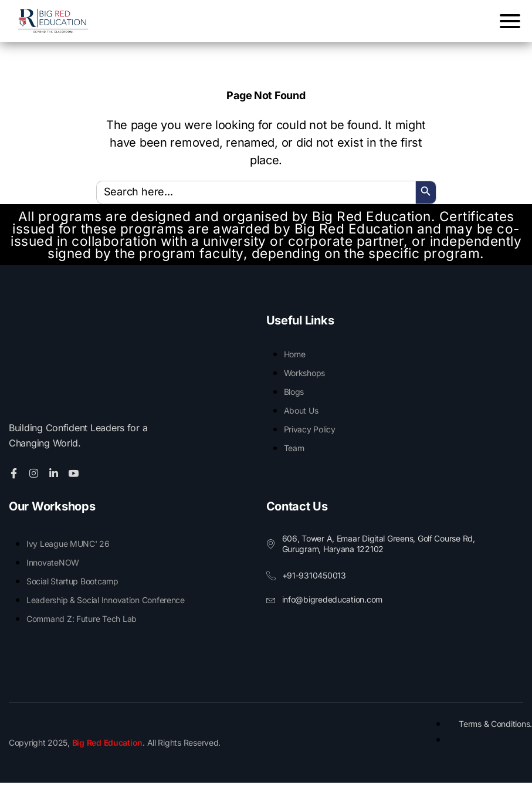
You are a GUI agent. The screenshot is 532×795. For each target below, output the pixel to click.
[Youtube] (75, 485)
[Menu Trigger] (507, 21)
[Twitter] (35, 485)
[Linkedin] (55, 485)
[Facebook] (16, 485)
